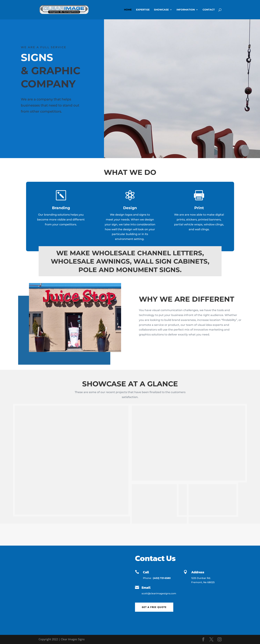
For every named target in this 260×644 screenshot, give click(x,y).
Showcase (161, 10)
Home (128, 10)
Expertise (143, 10)
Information (186, 10)
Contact (209, 10)
